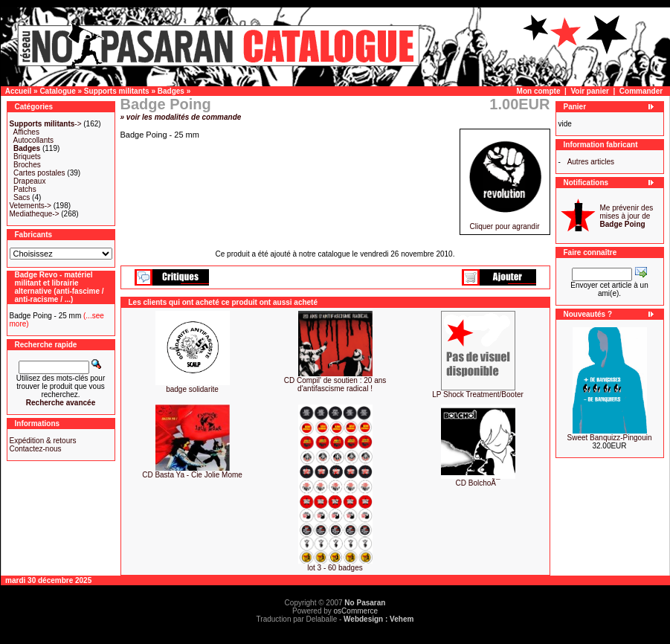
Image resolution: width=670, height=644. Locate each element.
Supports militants (117, 91)
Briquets (27, 157)
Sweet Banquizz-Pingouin (610, 438)
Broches (27, 165)
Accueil (19, 91)
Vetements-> (30, 206)
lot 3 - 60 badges (335, 568)
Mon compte (539, 91)
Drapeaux (29, 181)
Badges (171, 91)
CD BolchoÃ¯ (478, 483)
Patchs (25, 189)
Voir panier (590, 91)
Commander (641, 91)
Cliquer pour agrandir (505, 223)
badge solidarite (192, 389)
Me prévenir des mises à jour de (627, 216)
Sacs (22, 197)
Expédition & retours (43, 441)
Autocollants (33, 140)
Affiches (26, 132)
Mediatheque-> (35, 214)
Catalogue (57, 91)
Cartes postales (39, 173)
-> (46, 124)
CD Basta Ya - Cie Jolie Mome (192, 475)
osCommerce (356, 611)
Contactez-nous (36, 449)
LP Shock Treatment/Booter (478, 395)
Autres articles (591, 162)
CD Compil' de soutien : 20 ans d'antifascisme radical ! (335, 384)
